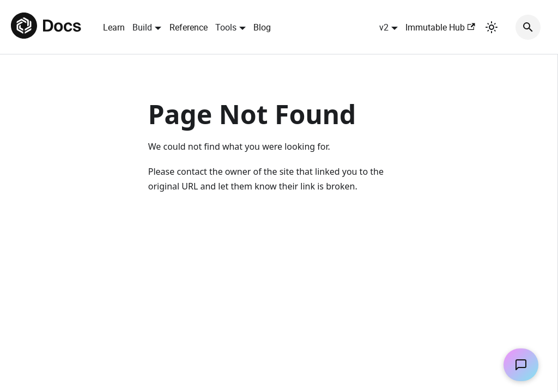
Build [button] (142, 27)
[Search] (528, 27)
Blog (262, 27)
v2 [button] (384, 27)
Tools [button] (226, 27)
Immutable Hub (440, 27)
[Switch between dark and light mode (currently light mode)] (492, 27)
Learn (114, 27)
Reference (189, 27)
